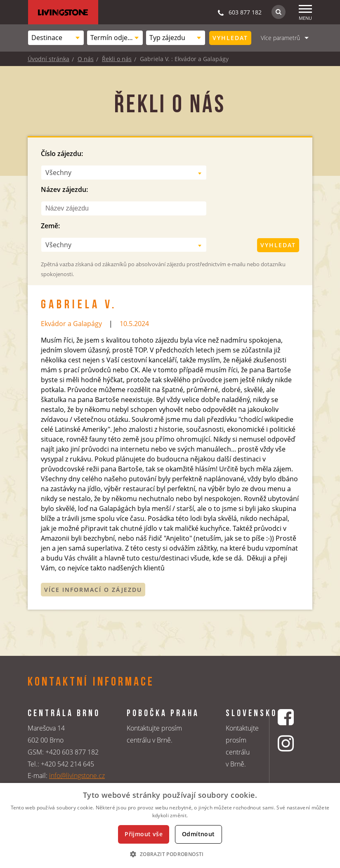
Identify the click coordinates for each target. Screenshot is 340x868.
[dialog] (170, 825)
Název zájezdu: (64, 189)
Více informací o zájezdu (93, 590)
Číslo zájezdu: (62, 154)
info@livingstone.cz (77, 776)
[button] (170, 854)
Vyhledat (230, 38)
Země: (50, 226)
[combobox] (56, 38)
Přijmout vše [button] (144, 834)
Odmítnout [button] (198, 834)
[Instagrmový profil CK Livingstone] (287, 743)
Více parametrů (280, 38)
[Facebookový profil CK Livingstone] (287, 717)
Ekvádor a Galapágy (71, 324)
